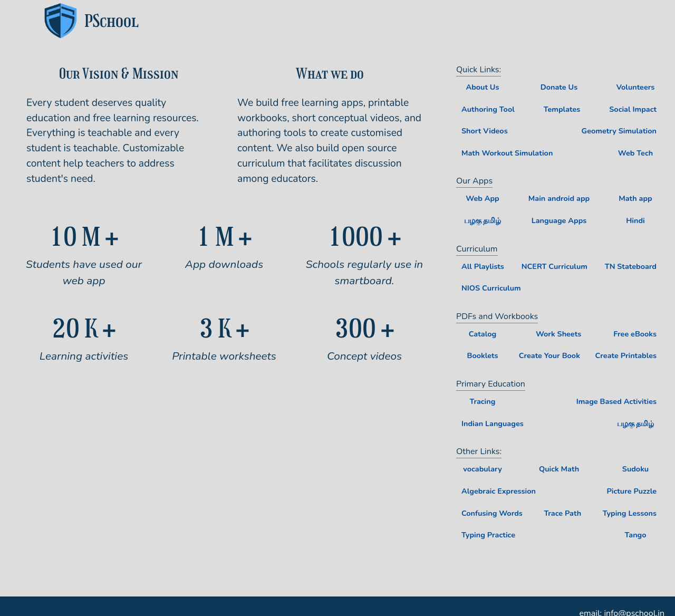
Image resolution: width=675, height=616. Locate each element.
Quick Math (559, 469)
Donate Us (559, 87)
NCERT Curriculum (555, 266)
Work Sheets (558, 334)
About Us (482, 87)
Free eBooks (635, 334)
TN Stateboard (631, 266)
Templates (562, 109)
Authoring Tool (488, 109)
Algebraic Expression (499, 491)
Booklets (482, 355)
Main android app (559, 198)
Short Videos (485, 131)
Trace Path (562, 513)
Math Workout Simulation (507, 153)
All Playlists (483, 266)
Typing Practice (488, 535)
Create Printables (626, 355)
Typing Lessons (630, 513)
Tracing (483, 401)
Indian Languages (493, 423)
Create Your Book (549, 355)
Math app (635, 198)
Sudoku (635, 469)
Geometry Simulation (619, 131)
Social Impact (633, 109)
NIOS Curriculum (491, 288)
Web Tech (635, 153)
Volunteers (636, 87)
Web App (482, 198)
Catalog (483, 334)
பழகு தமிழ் (483, 220)
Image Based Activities (616, 401)
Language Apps (559, 220)
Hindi (635, 220)
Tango (635, 535)
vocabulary (482, 469)
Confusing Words (492, 513)
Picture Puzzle (631, 491)
